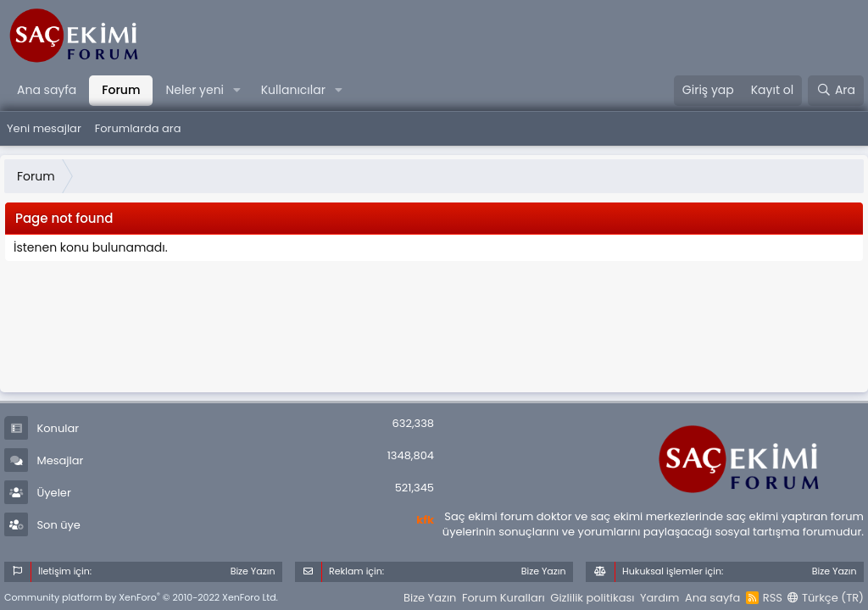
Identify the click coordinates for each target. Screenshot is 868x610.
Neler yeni (195, 90)
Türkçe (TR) (826, 598)
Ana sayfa (47, 90)
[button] (237, 91)
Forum (121, 90)
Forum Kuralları (504, 598)
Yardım (660, 598)
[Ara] (836, 91)
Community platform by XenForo (141, 597)
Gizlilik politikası (592, 598)
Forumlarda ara (138, 128)
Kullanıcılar (293, 90)
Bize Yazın (430, 598)
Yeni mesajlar (44, 128)
